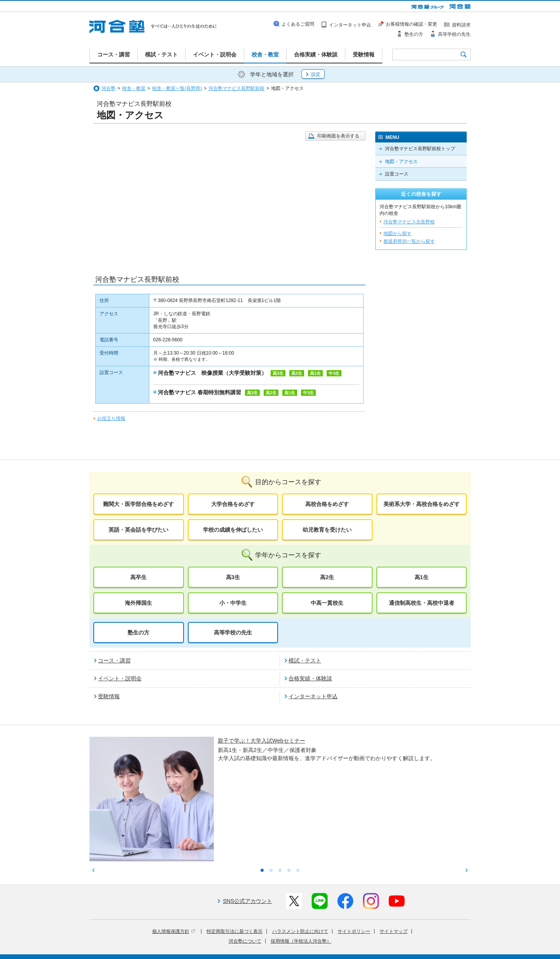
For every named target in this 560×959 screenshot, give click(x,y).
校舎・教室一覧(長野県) (177, 88)
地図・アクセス (401, 162)
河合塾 (108, 88)
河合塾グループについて (242, 937)
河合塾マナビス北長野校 (409, 222)
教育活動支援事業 (327, 937)
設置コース (397, 174)
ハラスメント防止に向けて (300, 867)
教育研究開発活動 (371, 937)
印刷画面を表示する (338, 136)
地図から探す (397, 234)
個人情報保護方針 (174, 867)
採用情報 (232, 948)
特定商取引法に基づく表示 (234, 867)
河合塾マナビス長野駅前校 (236, 88)
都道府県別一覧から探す (409, 241)
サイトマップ (394, 867)
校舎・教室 (134, 88)
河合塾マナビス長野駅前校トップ (420, 149)
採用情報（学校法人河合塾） (301, 877)
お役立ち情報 (111, 418)
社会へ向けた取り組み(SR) (425, 937)
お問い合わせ (262, 948)
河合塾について (245, 877)
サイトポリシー (354, 867)
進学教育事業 (288, 937)
